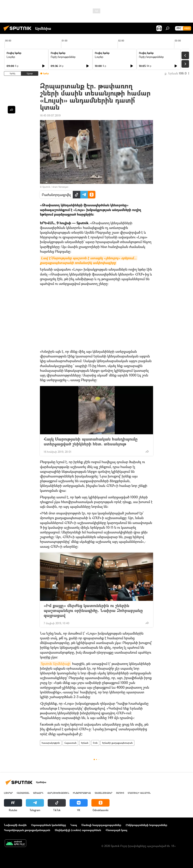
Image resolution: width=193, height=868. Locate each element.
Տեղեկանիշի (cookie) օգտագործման (78, 830)
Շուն (95, 743)
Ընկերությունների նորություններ (146, 825)
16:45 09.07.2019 (50, 115)
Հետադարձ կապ (116, 830)
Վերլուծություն (58, 793)
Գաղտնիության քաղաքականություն (27, 830)
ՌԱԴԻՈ (120, 793)
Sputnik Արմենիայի (56, 664)
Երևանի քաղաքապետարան (117, 743)
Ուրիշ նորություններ (63, 57)
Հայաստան (70, 743)
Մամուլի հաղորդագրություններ (101, 825)
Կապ (74, 825)
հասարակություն (51, 743)
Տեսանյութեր (103, 793)
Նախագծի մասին (15, 825)
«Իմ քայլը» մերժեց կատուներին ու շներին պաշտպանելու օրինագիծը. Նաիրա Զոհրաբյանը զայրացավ (93, 610)
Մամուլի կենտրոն (139, 793)
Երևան (85, 743)
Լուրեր (11, 57)
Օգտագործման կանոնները (49, 825)
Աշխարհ (38, 793)
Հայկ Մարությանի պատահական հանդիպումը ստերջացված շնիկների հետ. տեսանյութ (91, 441)
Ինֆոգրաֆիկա (82, 793)
